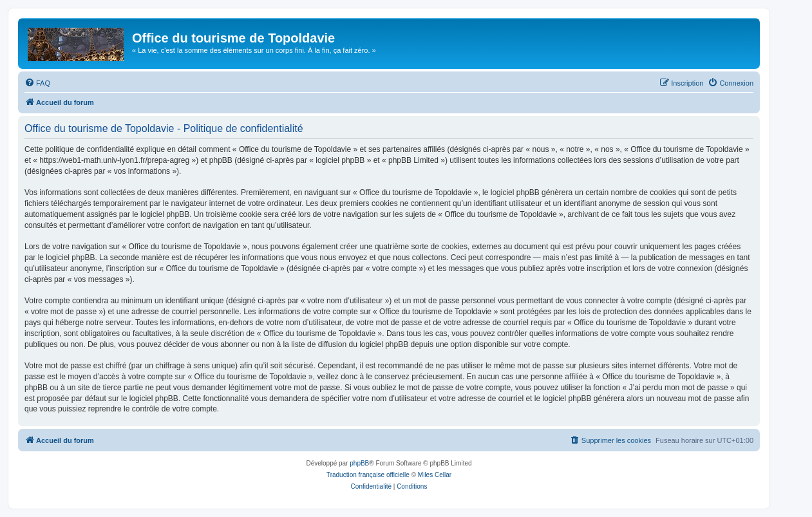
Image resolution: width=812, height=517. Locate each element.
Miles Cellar (435, 475)
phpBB (359, 463)
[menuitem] (37, 83)
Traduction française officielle (368, 475)
